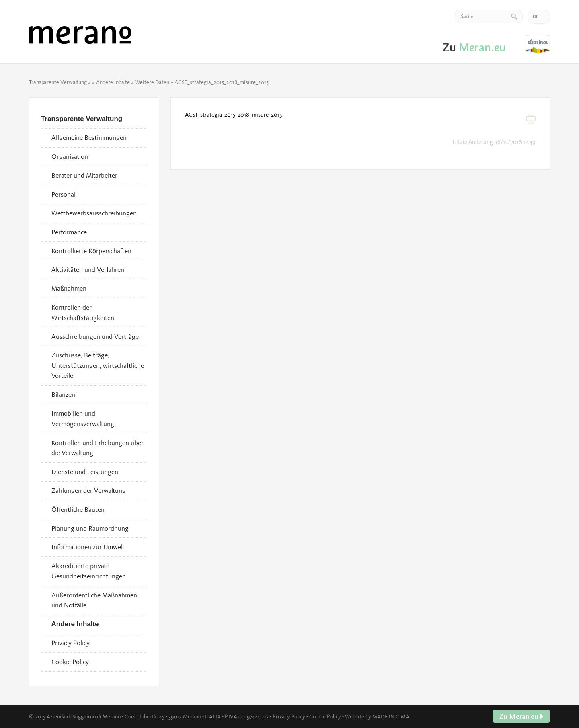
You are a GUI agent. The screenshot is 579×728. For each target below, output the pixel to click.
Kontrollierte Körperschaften (91, 251)
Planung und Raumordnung (90, 528)
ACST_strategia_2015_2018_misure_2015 (233, 115)
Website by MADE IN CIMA (377, 716)
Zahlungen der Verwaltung (89, 490)
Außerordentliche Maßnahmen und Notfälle (94, 600)
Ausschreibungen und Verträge (95, 336)
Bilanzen (63, 394)
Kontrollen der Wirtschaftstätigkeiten (83, 312)
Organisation (70, 156)
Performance (69, 232)
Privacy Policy (71, 643)
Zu (538, 45)
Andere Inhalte (113, 82)
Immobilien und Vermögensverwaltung (83, 418)
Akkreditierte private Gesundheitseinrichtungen (89, 571)
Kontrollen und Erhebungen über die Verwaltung (98, 448)
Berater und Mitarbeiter (84, 175)
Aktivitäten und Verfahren (88, 269)
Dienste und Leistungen (85, 472)
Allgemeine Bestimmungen (89, 137)
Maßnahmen (69, 288)
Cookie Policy (70, 662)
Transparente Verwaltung (58, 82)
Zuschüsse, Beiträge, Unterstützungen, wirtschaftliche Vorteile (98, 365)
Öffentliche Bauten (78, 509)
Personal (64, 194)
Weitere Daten (152, 82)
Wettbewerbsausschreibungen (94, 213)
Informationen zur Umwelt (88, 547)
